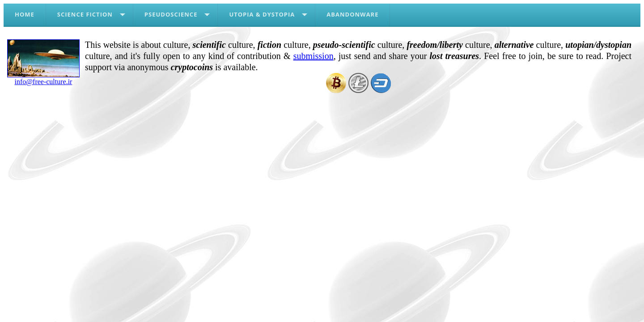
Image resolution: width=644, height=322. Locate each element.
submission (314, 56)
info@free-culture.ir (43, 78)
